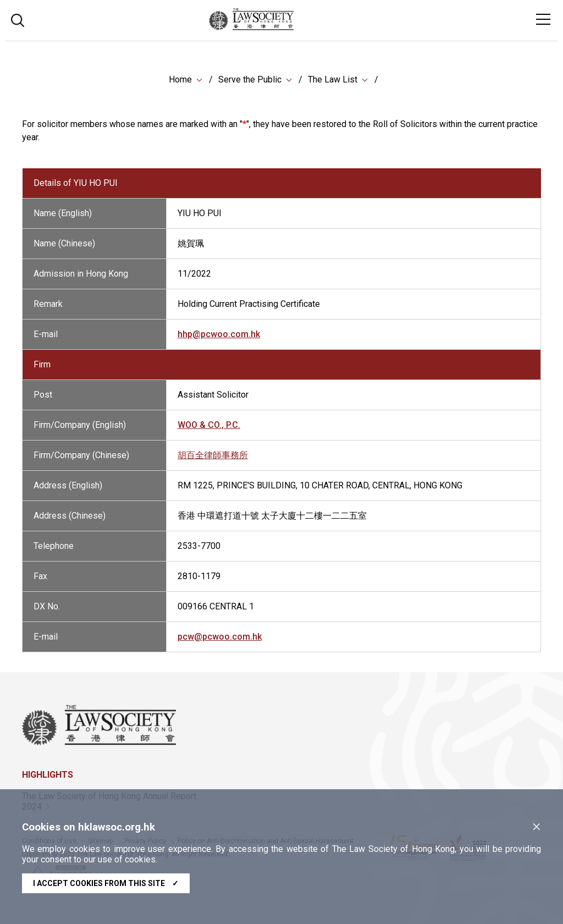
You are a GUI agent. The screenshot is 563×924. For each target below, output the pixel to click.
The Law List (333, 79)
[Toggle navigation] (543, 19)
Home (180, 79)
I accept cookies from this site (106, 883)
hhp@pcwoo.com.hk (219, 341)
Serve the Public (250, 79)
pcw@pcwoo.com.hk (220, 643)
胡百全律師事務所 (213, 462)
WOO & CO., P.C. (209, 431)
